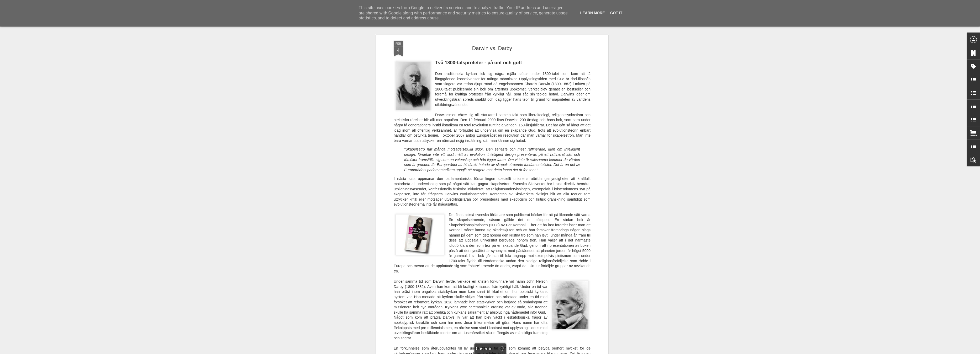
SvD (469, 257)
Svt (440, 257)
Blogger (494, 351)
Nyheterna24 (454, 257)
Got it (616, 13)
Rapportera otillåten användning (520, 351)
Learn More (593, 13)
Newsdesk (416, 257)
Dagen (431, 257)
